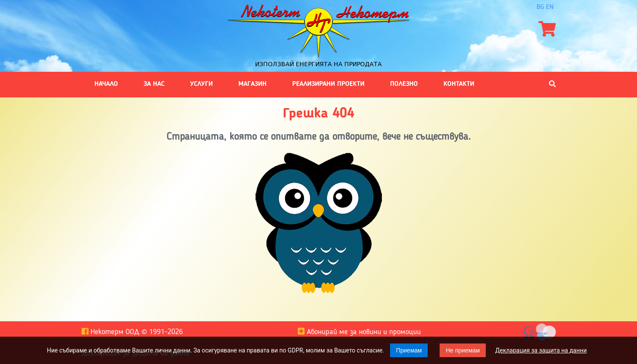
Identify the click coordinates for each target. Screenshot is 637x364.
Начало (106, 84)
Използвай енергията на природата (318, 64)
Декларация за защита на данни (541, 350)
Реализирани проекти (328, 84)
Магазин (252, 84)
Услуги (201, 84)
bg (540, 7)
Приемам (409, 350)
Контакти (459, 84)
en (550, 7)
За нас (154, 84)
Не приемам (463, 350)
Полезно (404, 84)
